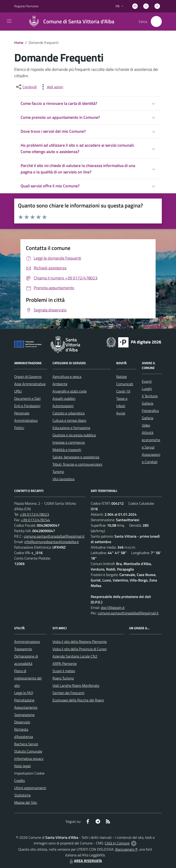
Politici (19, 428)
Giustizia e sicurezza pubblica (74, 435)
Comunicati (125, 384)
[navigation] (9, 21)
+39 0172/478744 (35, 520)
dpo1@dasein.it (113, 608)
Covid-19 (123, 391)
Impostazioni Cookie (29, 773)
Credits (19, 780)
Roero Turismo (63, 678)
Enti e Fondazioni (27, 406)
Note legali (22, 766)
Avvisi (121, 413)
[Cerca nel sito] (156, 21)
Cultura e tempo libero (69, 420)
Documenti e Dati (27, 398)
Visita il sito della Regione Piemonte (80, 642)
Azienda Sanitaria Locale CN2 (75, 656)
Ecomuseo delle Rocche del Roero (78, 700)
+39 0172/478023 (34, 514)
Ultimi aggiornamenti (30, 788)
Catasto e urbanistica (69, 413)
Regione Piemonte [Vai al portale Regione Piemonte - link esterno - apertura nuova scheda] (26, 6)
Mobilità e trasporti (67, 450)
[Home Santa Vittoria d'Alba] (69, 21)
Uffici (18, 391)
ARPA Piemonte (65, 664)
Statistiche (22, 795)
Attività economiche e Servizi (151, 440)
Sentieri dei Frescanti (68, 693)
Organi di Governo (28, 377)
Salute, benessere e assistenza (76, 457)
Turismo (58, 472)
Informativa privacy (29, 759)
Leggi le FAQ (24, 693)
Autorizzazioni (63, 406)
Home (19, 42)
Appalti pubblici (64, 398)
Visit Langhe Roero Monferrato (76, 685)
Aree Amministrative (30, 384)
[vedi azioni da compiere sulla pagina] (51, 87)
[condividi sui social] (26, 87)
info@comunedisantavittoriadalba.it (52, 542)
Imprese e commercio (69, 442)
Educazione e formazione (71, 428)
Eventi (147, 381)
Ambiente (60, 384)
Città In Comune (117, 843)
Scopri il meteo (64, 671)
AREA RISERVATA (85, 861)
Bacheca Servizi (26, 744)
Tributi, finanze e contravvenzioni (77, 464)
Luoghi (147, 389)
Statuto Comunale (28, 751)
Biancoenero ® (126, 849)
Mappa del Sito (26, 802)
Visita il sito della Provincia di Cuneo (80, 649)
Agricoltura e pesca (67, 377)
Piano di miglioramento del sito (28, 678)
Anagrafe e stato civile (70, 391)
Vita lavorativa (63, 479)
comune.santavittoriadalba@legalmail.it (54, 536)
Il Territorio (150, 396)
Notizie (121, 377)
